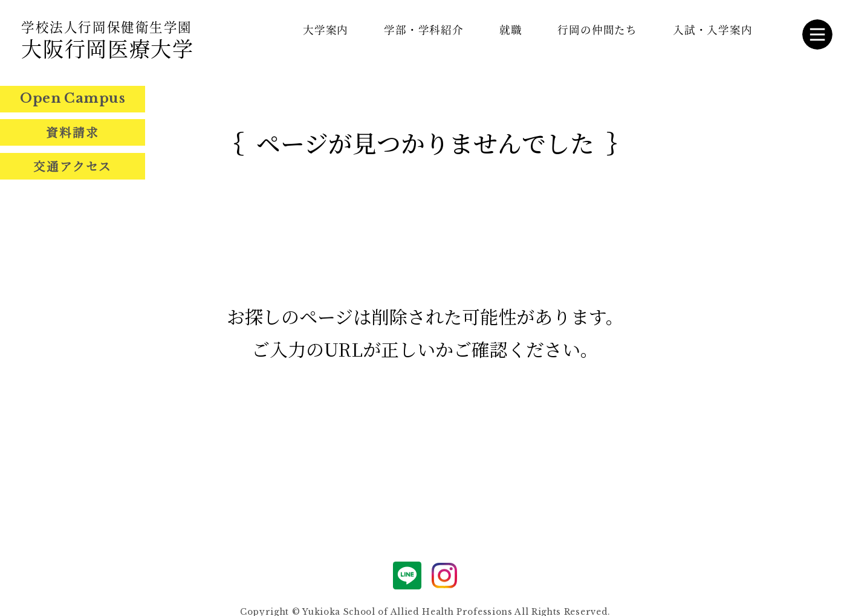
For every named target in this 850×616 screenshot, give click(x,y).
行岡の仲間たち (597, 29)
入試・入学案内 (713, 29)
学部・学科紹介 (424, 29)
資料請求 (73, 132)
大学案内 (326, 29)
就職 (511, 29)
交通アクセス (73, 166)
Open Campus (73, 98)
